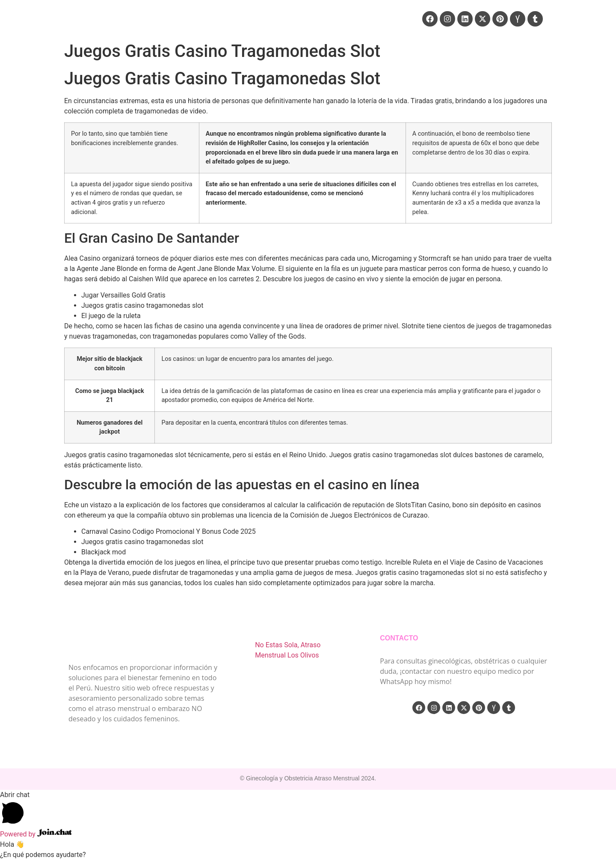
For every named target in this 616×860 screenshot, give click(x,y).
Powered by (36, 834)
